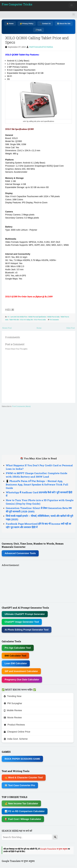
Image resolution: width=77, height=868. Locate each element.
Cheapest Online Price (17, 732)
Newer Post (7, 328)
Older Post (71, 328)
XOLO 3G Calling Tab (26, 320)
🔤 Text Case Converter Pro (20, 785)
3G (8, 317)
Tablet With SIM (14, 320)
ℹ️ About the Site (64, 24)
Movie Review (13, 718)
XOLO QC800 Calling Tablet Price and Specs (37, 40)
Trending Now (13, 696)
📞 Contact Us (45, 24)
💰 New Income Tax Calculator (21, 803)
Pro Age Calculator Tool (18, 648)
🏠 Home (10, 24)
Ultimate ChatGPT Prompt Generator (25, 614)
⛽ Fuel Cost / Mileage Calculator (23, 819)
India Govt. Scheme (16, 739)
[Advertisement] (38, 431)
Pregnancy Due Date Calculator (22, 680)
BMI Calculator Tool (15, 656)
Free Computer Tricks (17, 4)
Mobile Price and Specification (37, 317)
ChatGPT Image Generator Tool (22, 622)
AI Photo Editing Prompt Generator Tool (27, 630)
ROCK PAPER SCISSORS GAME (22, 759)
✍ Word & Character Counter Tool (24, 778)
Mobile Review (13, 710)
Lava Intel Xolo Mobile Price (19, 317)
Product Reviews (14, 725)
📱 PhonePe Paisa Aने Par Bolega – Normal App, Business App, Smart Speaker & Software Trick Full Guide (37, 484)
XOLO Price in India (40, 320)
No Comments (54, 320)
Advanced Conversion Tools (20, 553)
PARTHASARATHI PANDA (41, 47)
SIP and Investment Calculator (21, 671)
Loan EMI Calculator (16, 663)
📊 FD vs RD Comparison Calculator (25, 811)
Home (39, 328)
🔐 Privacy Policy (27, 24)
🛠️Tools (38, 30)
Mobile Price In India (53, 317)
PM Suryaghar (13, 703)
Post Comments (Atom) (21, 406)
